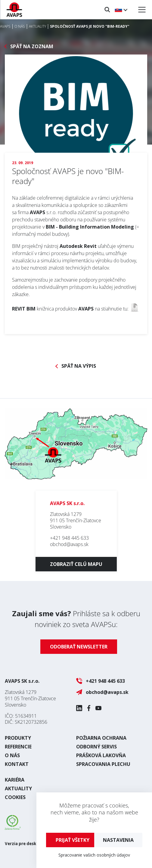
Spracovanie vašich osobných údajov (94, 855)
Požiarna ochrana (101, 738)
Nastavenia (118, 840)
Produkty (18, 738)
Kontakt (17, 764)
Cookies (15, 797)
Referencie (18, 747)
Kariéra (15, 780)
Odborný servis (96, 747)
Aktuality (18, 788)
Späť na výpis (79, 366)
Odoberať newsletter (79, 647)
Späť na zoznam (32, 47)
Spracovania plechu (103, 764)
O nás (12, 755)
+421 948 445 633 (69, 538)
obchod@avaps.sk (69, 544)
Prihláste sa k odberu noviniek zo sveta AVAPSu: (76, 619)
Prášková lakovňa (101, 755)
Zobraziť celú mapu (76, 564)
